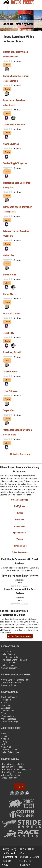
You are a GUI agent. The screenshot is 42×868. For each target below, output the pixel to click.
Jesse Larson (9, 212)
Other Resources (20, 552)
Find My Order (8, 652)
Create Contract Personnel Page (15, 680)
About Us (5, 733)
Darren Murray (10, 294)
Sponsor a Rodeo (9, 685)
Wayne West (9, 410)
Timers (20, 539)
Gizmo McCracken (12, 313)
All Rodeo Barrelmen (20, 454)
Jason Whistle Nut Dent (14, 125)
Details (7, 65)
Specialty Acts (20, 533)
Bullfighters (20, 506)
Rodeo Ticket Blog (9, 778)
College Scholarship (10, 668)
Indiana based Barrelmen (16, 76)
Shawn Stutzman (11, 144)
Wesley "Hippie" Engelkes (15, 163)
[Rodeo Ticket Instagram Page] (12, 793)
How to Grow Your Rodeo (12, 767)
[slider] (8, 61)
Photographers (20, 546)
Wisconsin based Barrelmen (18, 430)
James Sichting (11, 81)
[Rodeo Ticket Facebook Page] (17, 793)
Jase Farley (9, 333)
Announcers (20, 526)
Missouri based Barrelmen (17, 231)
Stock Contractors (20, 500)
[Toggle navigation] (4, 8)
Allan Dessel (9, 105)
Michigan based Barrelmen (17, 183)
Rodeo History (8, 665)
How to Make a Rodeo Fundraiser (16, 770)
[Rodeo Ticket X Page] (22, 793)
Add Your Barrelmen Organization (20, 636)
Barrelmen (20, 520)
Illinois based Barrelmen (16, 52)
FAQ (3, 744)
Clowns (20, 513)
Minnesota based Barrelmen (18, 207)
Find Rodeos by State (11, 657)
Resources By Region (11, 721)
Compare (5, 739)
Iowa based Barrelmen (15, 100)
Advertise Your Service (11, 682)
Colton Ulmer (9, 255)
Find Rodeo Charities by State (14, 660)
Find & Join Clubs (9, 663)
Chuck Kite (8, 236)
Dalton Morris (10, 275)
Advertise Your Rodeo (11, 775)
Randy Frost (9, 187)
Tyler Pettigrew (10, 391)
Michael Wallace (11, 57)
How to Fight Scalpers (11, 772)
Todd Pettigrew (10, 372)
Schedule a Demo (9, 750)
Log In (20, 786)
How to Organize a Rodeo (13, 764)
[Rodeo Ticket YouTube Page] (27, 793)
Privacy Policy (9, 849)
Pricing (4, 741)
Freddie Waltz (10, 435)
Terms (6, 853)
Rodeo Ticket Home (10, 752)
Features (5, 736)
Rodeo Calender (8, 654)
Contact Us (6, 747)
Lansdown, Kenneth (12, 352)
